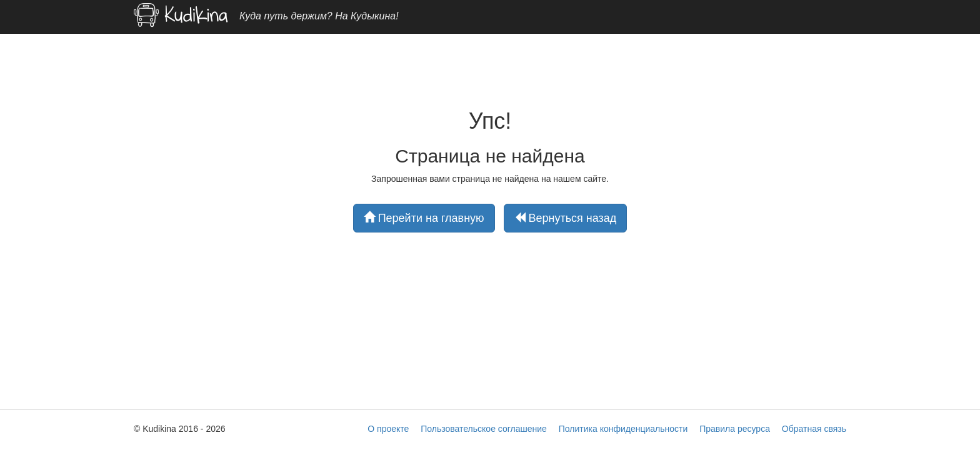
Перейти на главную (424, 218)
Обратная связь (814, 429)
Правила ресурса (735, 429)
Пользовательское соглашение (484, 429)
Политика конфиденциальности (623, 429)
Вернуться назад (566, 218)
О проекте (388, 429)
